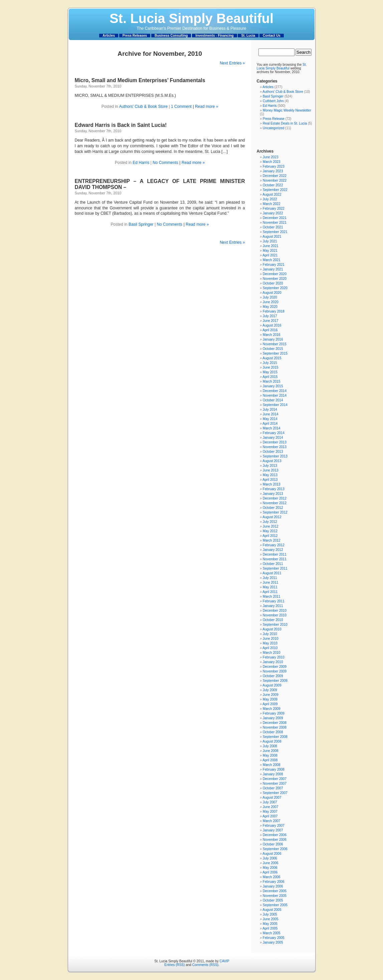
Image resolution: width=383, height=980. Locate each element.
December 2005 (275, 891)
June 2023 (271, 157)
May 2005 (270, 924)
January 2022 (273, 213)
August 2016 (272, 325)
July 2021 (270, 241)
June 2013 (271, 470)
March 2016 (272, 335)
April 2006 (270, 872)
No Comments (165, 163)
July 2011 (270, 578)
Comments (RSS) (205, 965)
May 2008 (270, 755)
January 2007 (273, 830)
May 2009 (270, 699)
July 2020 (270, 297)
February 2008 (274, 769)
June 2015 (271, 367)
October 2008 (273, 732)
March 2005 (272, 933)
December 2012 (275, 498)
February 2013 (274, 489)
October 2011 (273, 564)
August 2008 (272, 741)
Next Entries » (232, 63)
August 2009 (272, 685)
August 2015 (272, 358)
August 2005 (272, 910)
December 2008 (275, 723)
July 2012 (270, 522)
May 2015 (270, 372)
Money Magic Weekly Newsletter (287, 110)
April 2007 (270, 816)
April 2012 (270, 536)
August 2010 (272, 629)
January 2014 (273, 438)
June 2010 (271, 639)
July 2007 (270, 802)
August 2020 (272, 293)
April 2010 (270, 648)
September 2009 (275, 681)
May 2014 (270, 419)
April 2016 (270, 330)
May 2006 (270, 868)
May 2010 (270, 643)
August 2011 (272, 573)
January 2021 (273, 269)
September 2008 (275, 737)
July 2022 (270, 199)
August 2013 (272, 461)
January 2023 (273, 171)
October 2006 (273, 844)
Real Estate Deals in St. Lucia (285, 123)
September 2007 (275, 793)
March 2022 (272, 204)
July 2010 (270, 634)
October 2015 (273, 349)
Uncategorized (273, 128)
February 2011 (274, 601)
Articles (109, 36)
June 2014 (271, 414)
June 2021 (271, 246)
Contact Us (272, 36)
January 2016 (273, 339)
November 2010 (275, 615)
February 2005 (274, 938)
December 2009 (275, 667)
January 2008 (273, 774)
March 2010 (272, 653)
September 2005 (275, 905)
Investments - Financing (214, 36)
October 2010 (273, 620)
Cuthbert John (273, 101)
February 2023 (274, 166)
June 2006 (271, 863)
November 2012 (275, 503)
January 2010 (273, 662)
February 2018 (274, 311)
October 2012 (273, 508)
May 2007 (270, 812)
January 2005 (273, 942)
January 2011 (273, 606)
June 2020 (271, 302)
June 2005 (271, 919)
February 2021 (274, 265)
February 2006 (274, 882)
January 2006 (273, 886)
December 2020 (275, 274)
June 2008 (271, 751)
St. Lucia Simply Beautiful (192, 18)
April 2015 (270, 377)
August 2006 (272, 854)
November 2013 (275, 447)
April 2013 (270, 480)
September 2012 (275, 512)
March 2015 (272, 381)
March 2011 (272, 597)
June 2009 (271, 695)
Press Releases (135, 36)
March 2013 (272, 484)
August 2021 (272, 237)
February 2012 (274, 545)
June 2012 (271, 526)
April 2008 (270, 760)
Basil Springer (141, 224)
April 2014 (270, 424)
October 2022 (273, 185)
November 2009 (275, 671)
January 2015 (273, 386)
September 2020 (275, 288)
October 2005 (273, 900)
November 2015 (275, 344)
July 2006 (270, 858)
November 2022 (275, 180)
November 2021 (275, 223)
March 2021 (272, 260)
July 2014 (270, 410)
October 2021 (273, 227)
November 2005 (275, 896)
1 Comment (181, 107)
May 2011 (270, 587)
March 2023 (272, 162)
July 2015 (270, 363)
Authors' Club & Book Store (143, 107)
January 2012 (273, 550)
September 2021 (275, 232)
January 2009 (273, 718)
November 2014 (275, 396)
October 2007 (273, 788)
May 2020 (270, 307)
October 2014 (273, 400)
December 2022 (275, 176)
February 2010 (274, 657)
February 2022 (274, 209)
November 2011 (275, 559)
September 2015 (275, 353)
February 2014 (274, 433)
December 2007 (275, 779)
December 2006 (275, 835)
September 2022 (275, 190)
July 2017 (270, 316)
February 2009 (274, 713)
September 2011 (275, 568)
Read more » (207, 107)
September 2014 (275, 405)
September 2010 (275, 625)
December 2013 (275, 442)
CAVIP (224, 961)
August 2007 (272, 798)
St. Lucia (248, 36)
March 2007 (272, 821)
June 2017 (271, 321)
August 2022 (272, 194)
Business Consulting (171, 36)
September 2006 (275, 849)
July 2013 (270, 466)
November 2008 (275, 727)
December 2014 (275, 391)
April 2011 (270, 592)
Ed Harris (141, 163)
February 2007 (274, 826)
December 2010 (275, 611)
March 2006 (272, 877)
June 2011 (271, 582)
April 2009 (270, 704)
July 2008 (270, 746)
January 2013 (273, 494)
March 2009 (272, 709)
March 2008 (272, 765)
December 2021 (275, 218)
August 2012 (272, 517)
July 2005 (270, 914)
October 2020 (273, 283)
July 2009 (270, 690)
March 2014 (272, 428)
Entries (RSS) (174, 965)
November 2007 (275, 783)
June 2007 (271, 807)
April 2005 (270, 928)
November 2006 (275, 840)
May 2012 (270, 531)
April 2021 (270, 255)
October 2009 (273, 676)
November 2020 (275, 279)
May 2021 (270, 251)
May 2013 (270, 475)
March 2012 (272, 540)
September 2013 (275, 456)
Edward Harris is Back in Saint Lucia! (121, 125)
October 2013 (273, 452)
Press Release (274, 119)
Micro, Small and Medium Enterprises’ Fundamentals (140, 80)
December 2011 (275, 554)
